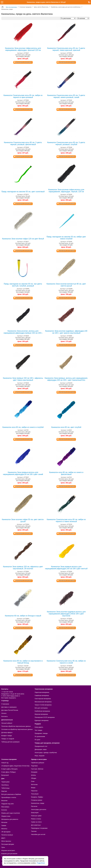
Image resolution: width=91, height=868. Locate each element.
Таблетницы (5, 788)
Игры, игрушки (40, 756)
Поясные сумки (36, 816)
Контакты (4, 716)
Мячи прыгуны (6, 841)
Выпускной (5, 775)
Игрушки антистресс (8, 850)
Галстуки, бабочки (37, 769)
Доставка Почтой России (10, 710)
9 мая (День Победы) (8, 772)
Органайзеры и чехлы (9, 797)
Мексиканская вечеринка (43, 702)
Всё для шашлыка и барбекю (11, 794)
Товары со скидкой (8, 739)
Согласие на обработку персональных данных (17, 729)
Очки (33, 781)
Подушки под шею (7, 804)
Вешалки (4, 801)
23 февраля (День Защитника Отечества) (15, 766)
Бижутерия (35, 813)
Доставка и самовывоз (9, 707)
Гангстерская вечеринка (43, 699)
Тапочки (34, 831)
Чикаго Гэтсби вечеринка (43, 705)
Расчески (34, 806)
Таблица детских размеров (10, 742)
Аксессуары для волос (39, 809)
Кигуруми (34, 772)
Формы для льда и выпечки (11, 813)
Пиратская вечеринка (42, 692)
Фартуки (4, 791)
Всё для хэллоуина (41, 708)
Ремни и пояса (36, 819)
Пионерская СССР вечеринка (45, 717)
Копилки (4, 810)
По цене (37, 740)
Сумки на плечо (36, 822)
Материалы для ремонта (10, 819)
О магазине (5, 704)
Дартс (3, 838)
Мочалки (4, 822)
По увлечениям (40, 736)
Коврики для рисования (9, 854)
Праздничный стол (41, 746)
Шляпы (34, 775)
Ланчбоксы (5, 785)
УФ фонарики (6, 832)
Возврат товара (7, 736)
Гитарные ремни (37, 800)
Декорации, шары (41, 749)
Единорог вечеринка (42, 720)
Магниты (4, 829)
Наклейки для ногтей (38, 834)
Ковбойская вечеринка (42, 711)
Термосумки (5, 782)
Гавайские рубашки (38, 763)
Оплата (4, 713)
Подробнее (41, 863)
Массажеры (5, 807)
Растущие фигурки (8, 844)
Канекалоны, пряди (38, 803)
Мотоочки (34, 784)
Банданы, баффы (37, 797)
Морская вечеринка (41, 714)
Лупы (3, 847)
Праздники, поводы (41, 733)
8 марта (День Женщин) (9, 769)
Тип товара (38, 730)
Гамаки (4, 825)
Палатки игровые (7, 835)
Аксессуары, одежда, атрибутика (46, 753)
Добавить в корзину (24, 62)
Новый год (5, 763)
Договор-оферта (7, 732)
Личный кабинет (7, 723)
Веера (33, 788)
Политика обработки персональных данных (16, 726)
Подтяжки (34, 766)
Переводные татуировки (39, 828)
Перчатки (34, 791)
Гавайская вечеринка (42, 695)
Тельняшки (35, 794)
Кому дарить (39, 727)
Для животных (36, 825)
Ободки (34, 778)
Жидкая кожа (6, 816)
